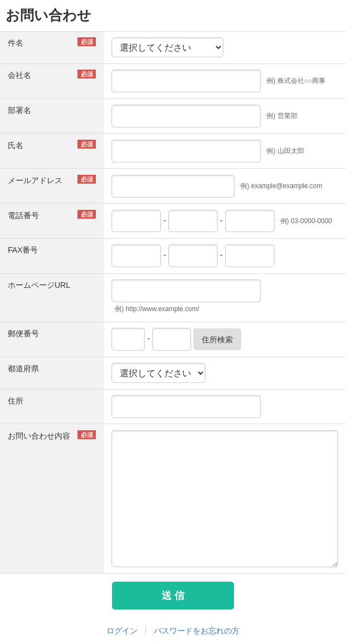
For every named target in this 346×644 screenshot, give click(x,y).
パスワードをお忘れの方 (197, 631)
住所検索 (217, 340)
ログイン (122, 631)
